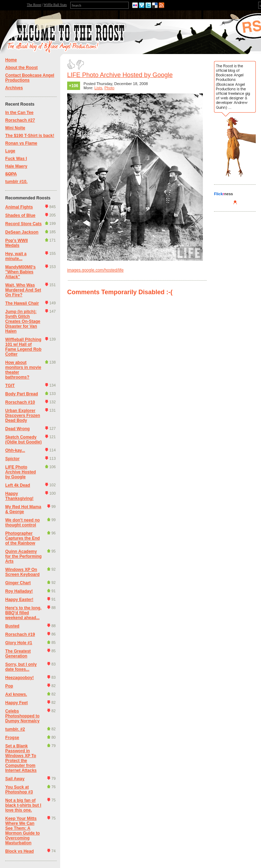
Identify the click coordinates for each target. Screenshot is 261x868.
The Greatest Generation (18, 654)
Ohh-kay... (15, 450)
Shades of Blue (20, 215)
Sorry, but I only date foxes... (21, 667)
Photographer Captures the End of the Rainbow (22, 538)
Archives (14, 88)
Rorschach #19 (20, 634)
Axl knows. (16, 694)
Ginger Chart (18, 583)
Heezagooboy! (19, 678)
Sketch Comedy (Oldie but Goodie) (23, 440)
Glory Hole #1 (19, 643)
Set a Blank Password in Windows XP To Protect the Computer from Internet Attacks (21, 758)
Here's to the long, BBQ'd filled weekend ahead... (23, 613)
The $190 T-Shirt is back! (30, 136)
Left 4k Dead (18, 485)
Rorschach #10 (20, 402)
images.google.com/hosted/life (95, 270)
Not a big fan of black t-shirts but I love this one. (23, 805)
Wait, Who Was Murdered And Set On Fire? (23, 290)
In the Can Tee (19, 113)
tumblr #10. (16, 182)
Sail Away (15, 779)
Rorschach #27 (20, 120)
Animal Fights (19, 207)
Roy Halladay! (19, 591)
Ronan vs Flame (21, 143)
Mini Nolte (15, 128)
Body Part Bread (22, 394)
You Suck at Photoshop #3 (19, 790)
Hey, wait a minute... (16, 256)
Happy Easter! (19, 600)
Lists (98, 88)
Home (11, 60)
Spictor (12, 459)
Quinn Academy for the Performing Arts (23, 556)
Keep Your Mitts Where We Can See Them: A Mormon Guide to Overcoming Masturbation (22, 831)
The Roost (34, 5)
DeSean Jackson (22, 232)
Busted (12, 626)
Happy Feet (17, 703)
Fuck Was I (16, 159)
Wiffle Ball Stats (55, 5)
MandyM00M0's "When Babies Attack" (21, 272)
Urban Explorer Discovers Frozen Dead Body (23, 416)
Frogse (12, 738)
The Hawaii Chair (22, 303)
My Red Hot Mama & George (23, 509)
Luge (10, 151)
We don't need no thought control (22, 523)
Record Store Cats (23, 224)
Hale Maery (16, 166)
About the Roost (21, 68)
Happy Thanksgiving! (19, 496)
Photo (109, 88)
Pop (9, 686)
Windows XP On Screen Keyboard (22, 572)
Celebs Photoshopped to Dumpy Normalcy (22, 716)
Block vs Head (19, 851)
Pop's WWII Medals (17, 243)
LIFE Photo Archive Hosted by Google (21, 472)
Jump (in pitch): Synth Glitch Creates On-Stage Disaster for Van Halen (23, 321)
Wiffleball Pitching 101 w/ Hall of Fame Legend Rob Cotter (23, 347)
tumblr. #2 (15, 729)
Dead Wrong (17, 429)
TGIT (10, 386)
